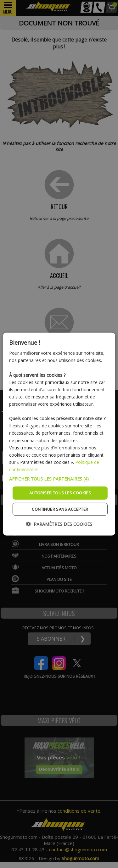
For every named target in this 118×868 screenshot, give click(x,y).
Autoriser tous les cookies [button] (60, 493)
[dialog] (59, 434)
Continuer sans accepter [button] (60, 509)
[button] (59, 479)
